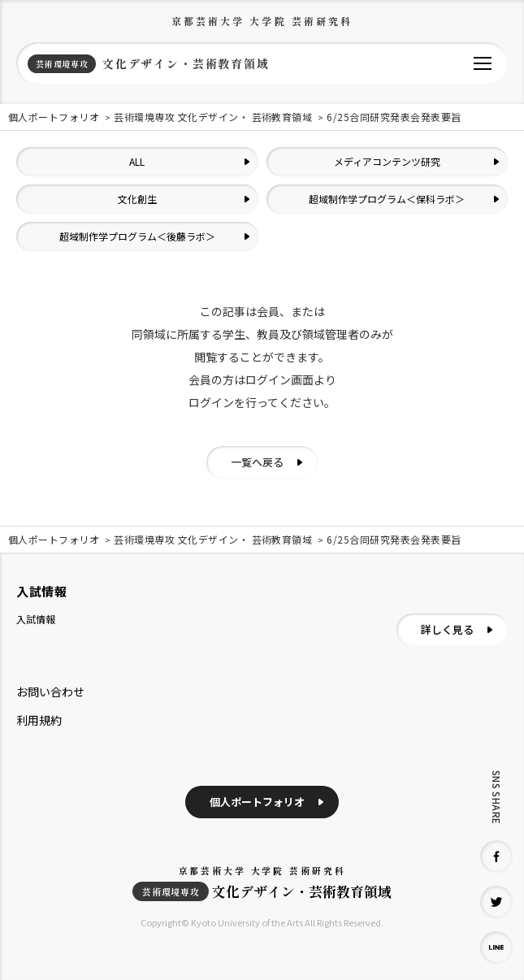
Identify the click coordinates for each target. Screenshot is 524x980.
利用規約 (39, 720)
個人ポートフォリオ (257, 802)
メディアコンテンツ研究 (387, 161)
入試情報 (36, 619)
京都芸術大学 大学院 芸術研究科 (262, 21)
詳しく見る (447, 629)
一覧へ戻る (257, 462)
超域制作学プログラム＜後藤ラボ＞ (137, 236)
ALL (137, 161)
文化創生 (137, 199)
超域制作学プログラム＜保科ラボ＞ (387, 199)
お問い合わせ (50, 692)
